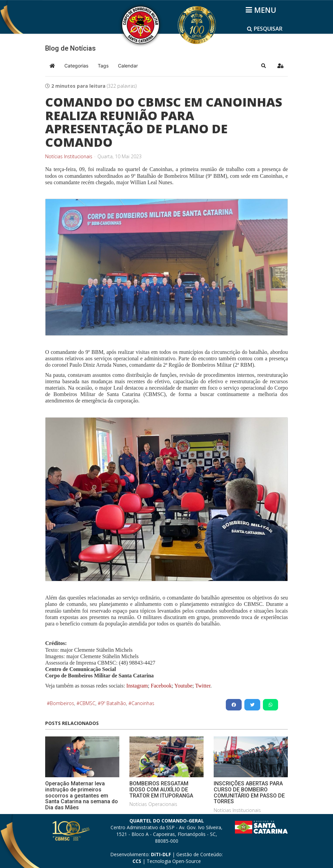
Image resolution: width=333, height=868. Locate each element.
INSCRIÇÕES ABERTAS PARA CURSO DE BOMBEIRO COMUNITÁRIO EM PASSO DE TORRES (249, 792)
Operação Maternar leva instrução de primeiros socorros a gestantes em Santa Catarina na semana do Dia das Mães (82, 795)
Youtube (183, 686)
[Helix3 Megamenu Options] (262, 10)
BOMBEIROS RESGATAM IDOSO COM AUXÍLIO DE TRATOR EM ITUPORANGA (161, 789)
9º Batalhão (113, 703)
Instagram (137, 686)
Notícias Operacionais (153, 804)
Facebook (161, 686)
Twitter (203, 686)
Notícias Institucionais (69, 157)
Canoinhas (143, 703)
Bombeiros (62, 703)
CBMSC (87, 703)
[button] (264, 66)
